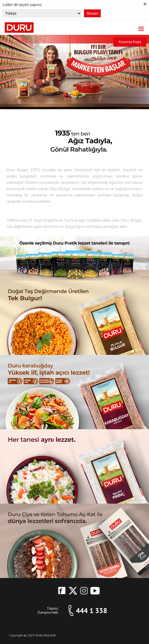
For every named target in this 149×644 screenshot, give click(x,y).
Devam (92, 13)
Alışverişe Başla (130, 42)
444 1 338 (91, 611)
